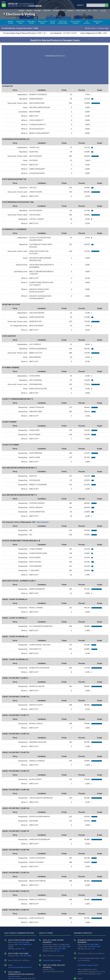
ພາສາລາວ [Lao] (70, 10)
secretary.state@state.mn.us (20, 967)
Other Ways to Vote (31, 22)
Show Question (43, 522)
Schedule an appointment (88, 965)
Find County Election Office (63, 22)
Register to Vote (11, 22)
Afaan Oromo (81, 10)
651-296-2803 (93, 944)
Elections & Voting (19, 14)
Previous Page (103, 28)
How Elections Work (98, 22)
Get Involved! (87, 22)
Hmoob (29, 10)
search (80, 5)
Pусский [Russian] (56, 10)
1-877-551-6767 (94, 947)
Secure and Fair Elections (76, 22)
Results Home (90, 28)
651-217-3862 (26, 956)
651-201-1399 (65, 947)
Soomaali (37, 10)
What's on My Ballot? (43, 22)
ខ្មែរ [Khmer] (89, 10)
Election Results (53, 22)
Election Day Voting (20, 22)
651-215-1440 (23, 942)
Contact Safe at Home (52, 960)
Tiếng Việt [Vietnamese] (47, 10)
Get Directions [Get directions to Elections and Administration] (14, 976)
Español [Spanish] (21, 10)
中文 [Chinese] (63, 10)
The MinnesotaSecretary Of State (25, 5)
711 (23, 949)
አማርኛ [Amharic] (95, 10)
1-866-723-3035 (59, 949)
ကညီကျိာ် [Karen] (103, 10)
